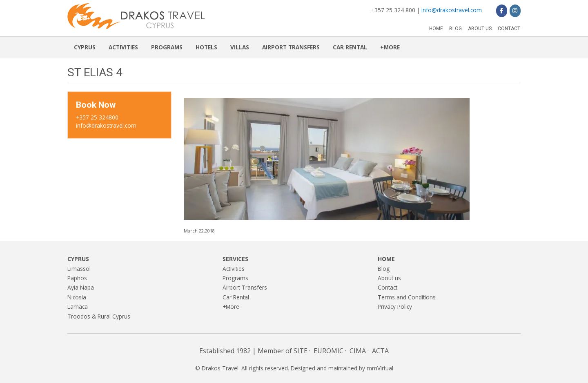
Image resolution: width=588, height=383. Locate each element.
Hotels (206, 47)
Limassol (79, 269)
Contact (509, 29)
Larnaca (78, 307)
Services (235, 259)
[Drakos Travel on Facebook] (502, 11)
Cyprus (85, 47)
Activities (123, 47)
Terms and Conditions (407, 297)
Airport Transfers (291, 47)
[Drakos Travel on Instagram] (515, 11)
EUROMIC (329, 351)
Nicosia (77, 297)
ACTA (380, 351)
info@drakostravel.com (452, 10)
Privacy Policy (395, 307)
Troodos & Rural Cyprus (99, 316)
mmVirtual (380, 368)
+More (390, 47)
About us (480, 29)
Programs (167, 47)
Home (436, 29)
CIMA (358, 351)
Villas (240, 47)
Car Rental (350, 47)
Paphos (77, 278)
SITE (301, 351)
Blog (455, 29)
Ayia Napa (81, 287)
